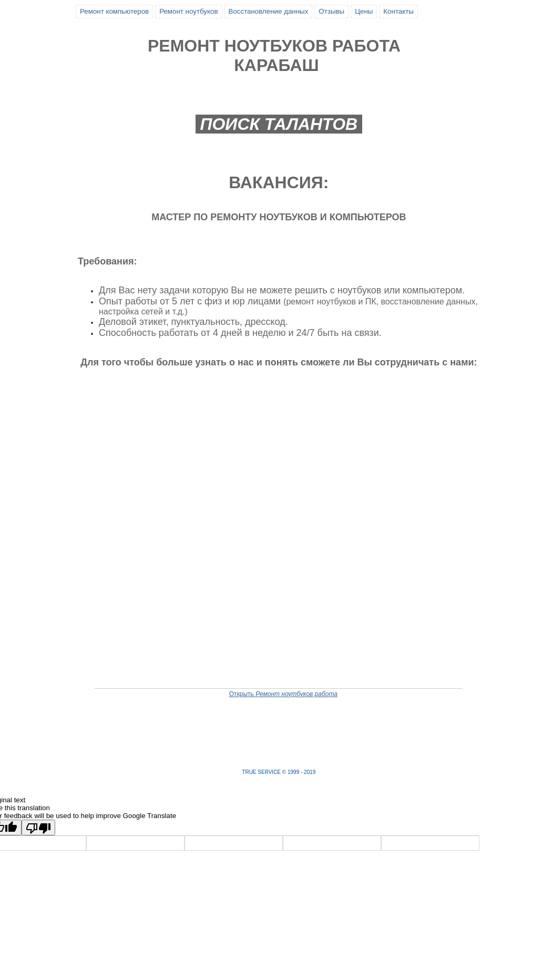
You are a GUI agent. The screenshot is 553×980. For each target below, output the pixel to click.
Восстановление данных (269, 11)
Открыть (283, 694)
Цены (364, 11)
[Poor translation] (38, 828)
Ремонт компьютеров (114, 11)
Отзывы (331, 11)
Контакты (398, 11)
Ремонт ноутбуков (188, 11)
